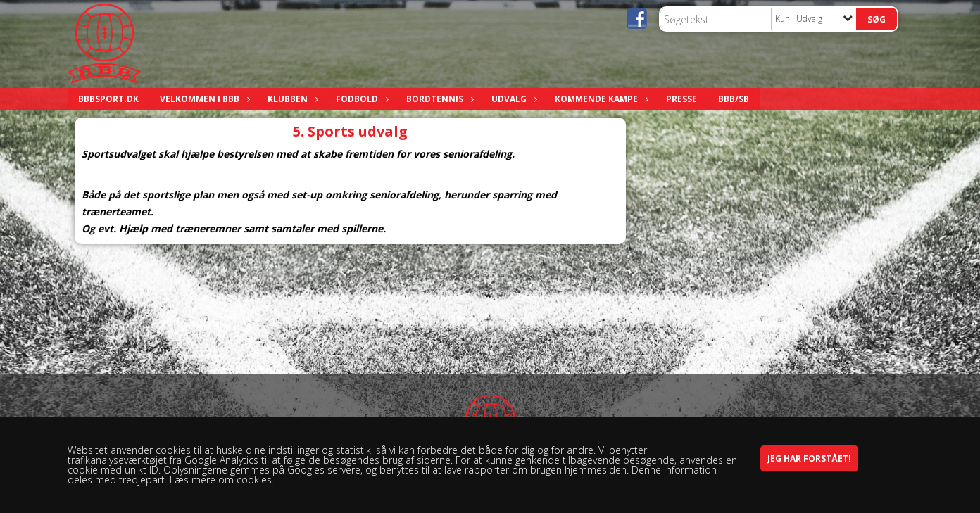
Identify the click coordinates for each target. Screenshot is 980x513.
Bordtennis (438, 99)
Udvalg (513, 99)
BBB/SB (734, 99)
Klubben (291, 99)
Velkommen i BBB (203, 99)
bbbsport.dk (108, 99)
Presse (681, 99)
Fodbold (360, 99)
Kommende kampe (600, 99)
